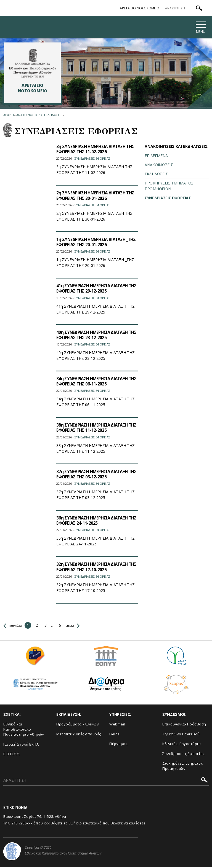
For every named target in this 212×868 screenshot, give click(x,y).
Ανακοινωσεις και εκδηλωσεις (39, 116)
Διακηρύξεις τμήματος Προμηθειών (182, 767)
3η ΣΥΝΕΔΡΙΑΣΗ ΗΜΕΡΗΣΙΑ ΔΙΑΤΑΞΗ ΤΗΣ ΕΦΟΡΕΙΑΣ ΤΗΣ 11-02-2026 (93, 150)
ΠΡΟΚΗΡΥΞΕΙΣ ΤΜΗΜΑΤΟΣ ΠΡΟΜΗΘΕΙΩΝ (169, 187)
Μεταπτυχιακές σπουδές (79, 735)
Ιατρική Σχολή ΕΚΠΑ (21, 745)
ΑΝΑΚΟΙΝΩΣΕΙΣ (159, 166)
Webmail (117, 725)
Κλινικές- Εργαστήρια (181, 744)
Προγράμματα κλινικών (77, 725)
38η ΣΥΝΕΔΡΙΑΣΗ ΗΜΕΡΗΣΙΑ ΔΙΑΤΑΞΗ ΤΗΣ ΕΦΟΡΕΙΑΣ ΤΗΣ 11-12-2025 (94, 428)
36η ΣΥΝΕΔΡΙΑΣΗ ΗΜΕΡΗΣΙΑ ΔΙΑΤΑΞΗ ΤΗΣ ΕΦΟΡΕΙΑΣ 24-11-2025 (94, 521)
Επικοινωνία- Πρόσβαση (184, 725)
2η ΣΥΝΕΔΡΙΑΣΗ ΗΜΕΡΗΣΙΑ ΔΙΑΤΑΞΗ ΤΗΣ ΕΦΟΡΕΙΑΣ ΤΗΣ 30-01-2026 (93, 196)
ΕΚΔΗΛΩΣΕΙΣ (156, 175)
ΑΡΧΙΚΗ (8, 116)
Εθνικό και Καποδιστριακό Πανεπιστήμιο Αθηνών (24, 730)
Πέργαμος (118, 744)
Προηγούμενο (18, 626)
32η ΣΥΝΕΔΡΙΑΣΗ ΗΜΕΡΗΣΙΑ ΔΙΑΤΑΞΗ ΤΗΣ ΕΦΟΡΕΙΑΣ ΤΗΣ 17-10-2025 (94, 568)
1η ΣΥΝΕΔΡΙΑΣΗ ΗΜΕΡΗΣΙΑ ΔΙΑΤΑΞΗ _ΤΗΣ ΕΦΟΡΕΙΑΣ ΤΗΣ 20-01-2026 (93, 243)
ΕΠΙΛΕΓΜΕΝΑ (156, 156)
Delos (115, 735)
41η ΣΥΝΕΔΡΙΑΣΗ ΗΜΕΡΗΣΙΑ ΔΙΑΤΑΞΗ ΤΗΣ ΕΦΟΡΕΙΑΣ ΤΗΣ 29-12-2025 (94, 289)
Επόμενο (87, 626)
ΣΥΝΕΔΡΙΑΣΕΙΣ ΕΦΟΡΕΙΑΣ (168, 199)
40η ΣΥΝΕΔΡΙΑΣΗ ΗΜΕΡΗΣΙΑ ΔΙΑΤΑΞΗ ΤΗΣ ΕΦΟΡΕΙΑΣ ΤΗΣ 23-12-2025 (94, 335)
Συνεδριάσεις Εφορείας (183, 754)
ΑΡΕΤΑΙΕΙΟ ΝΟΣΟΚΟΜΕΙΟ (140, 8)
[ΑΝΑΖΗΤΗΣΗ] (185, 8)
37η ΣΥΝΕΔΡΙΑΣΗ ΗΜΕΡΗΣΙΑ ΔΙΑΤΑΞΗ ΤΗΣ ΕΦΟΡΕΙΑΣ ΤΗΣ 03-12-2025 (94, 475)
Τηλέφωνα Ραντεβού (181, 735)
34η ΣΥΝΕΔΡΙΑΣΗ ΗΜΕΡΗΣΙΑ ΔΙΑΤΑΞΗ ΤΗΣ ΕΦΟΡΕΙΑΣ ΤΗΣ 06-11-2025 (94, 382)
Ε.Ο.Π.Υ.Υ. (12, 755)
